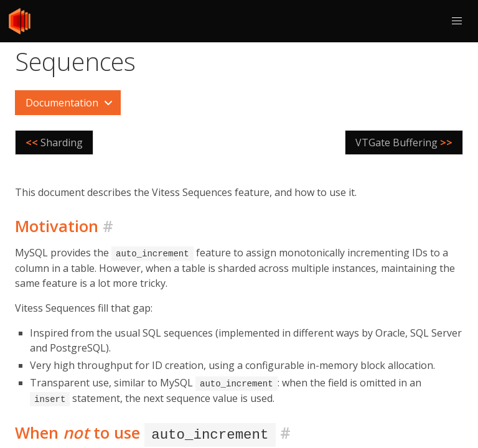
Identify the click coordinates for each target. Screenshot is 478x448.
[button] (457, 21)
